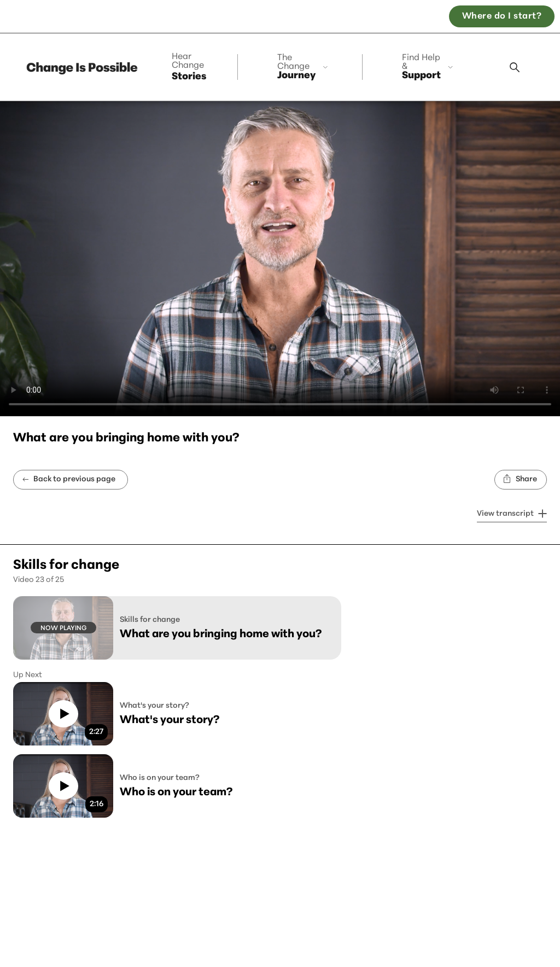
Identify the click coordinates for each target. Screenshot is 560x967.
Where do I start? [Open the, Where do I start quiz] (502, 16)
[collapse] (304, 67)
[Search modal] (515, 67)
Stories (189, 67)
